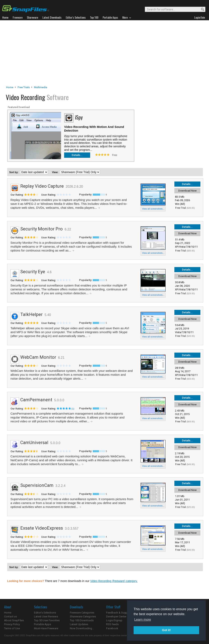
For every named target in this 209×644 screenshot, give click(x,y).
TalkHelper (31, 314)
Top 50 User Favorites (47, 620)
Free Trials (24, 87)
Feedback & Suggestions (121, 613)
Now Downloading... (82, 628)
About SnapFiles (14, 620)
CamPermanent (36, 400)
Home (10, 87)
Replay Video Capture (42, 186)
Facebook (112, 628)
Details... (77, 155)
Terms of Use (12, 628)
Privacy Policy (12, 624)
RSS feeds (112, 624)
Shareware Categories (83, 616)
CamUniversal (34, 443)
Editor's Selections (45, 613)
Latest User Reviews (46, 616)
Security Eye (33, 272)
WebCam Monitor (38, 357)
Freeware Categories (82, 613)
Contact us (10, 616)
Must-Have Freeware (46, 628)
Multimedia (41, 87)
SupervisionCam (37, 485)
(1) (73, 409)
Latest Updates (79, 624)
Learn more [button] (143, 620)
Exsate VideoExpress (42, 528)
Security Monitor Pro (41, 229)
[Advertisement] (105, 54)
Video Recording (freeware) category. (114, 581)
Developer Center (116, 616)
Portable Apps (43, 624)
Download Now (187, 191)
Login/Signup (114, 620)
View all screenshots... (153, 209)
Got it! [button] (166, 630)
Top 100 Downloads (82, 620)
